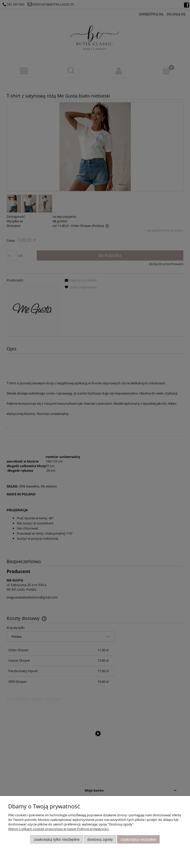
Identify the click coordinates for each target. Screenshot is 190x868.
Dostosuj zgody (100, 839)
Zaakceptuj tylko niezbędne (57, 839)
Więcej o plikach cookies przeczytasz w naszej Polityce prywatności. (59, 829)
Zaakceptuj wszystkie (138, 839)
